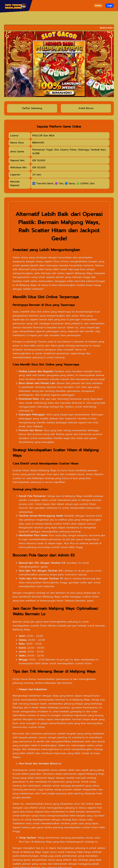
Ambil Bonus (86, 108)
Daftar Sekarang (32, 108)
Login (110, 6)
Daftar (98, 6)
